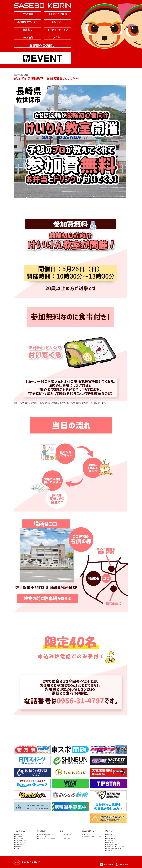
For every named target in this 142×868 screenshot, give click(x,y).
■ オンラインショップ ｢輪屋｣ (46, 838)
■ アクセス (17, 849)
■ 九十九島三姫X (65, 838)
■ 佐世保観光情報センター (113, 849)
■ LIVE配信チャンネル (21, 844)
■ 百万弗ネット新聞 (111, 844)
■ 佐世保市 (109, 851)
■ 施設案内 (17, 847)
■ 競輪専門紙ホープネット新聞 (115, 847)
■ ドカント (109, 836)
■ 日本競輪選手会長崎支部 (45, 834)
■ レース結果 (18, 836)
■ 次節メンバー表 (19, 842)
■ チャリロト (109, 840)
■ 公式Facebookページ (67, 834)
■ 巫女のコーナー (42, 836)
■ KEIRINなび (109, 842)
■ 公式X (62, 836)
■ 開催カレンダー (19, 834)
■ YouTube (86, 834)
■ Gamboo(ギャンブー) (112, 838)
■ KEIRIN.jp (109, 834)
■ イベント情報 (19, 838)
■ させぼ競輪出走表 (20, 840)
